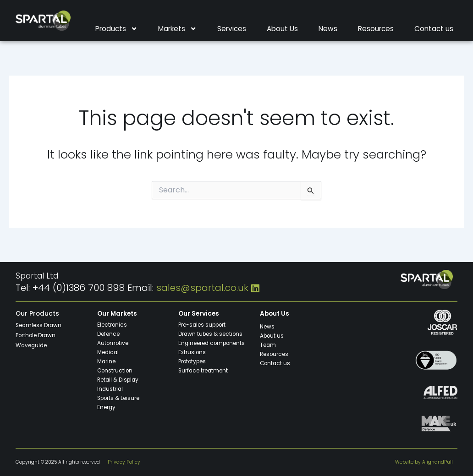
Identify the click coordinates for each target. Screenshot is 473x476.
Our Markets (117, 314)
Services (232, 29)
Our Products (37, 314)
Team (268, 345)
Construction (115, 370)
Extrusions (192, 352)
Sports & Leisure (118, 398)
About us (272, 335)
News (328, 29)
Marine (107, 361)
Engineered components (212, 343)
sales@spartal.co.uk (202, 288)
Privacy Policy (124, 462)
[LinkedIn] (255, 288)
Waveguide (32, 345)
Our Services (199, 314)
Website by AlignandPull (424, 462)
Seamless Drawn (39, 325)
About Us (282, 29)
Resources (376, 29)
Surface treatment (203, 370)
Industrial (110, 388)
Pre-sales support (203, 324)
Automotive (113, 343)
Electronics (112, 324)
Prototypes (192, 361)
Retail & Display (118, 379)
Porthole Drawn (36, 335)
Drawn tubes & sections (211, 334)
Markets (177, 29)
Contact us (434, 29)
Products (116, 29)
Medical (108, 352)
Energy (107, 407)
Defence (108, 334)
